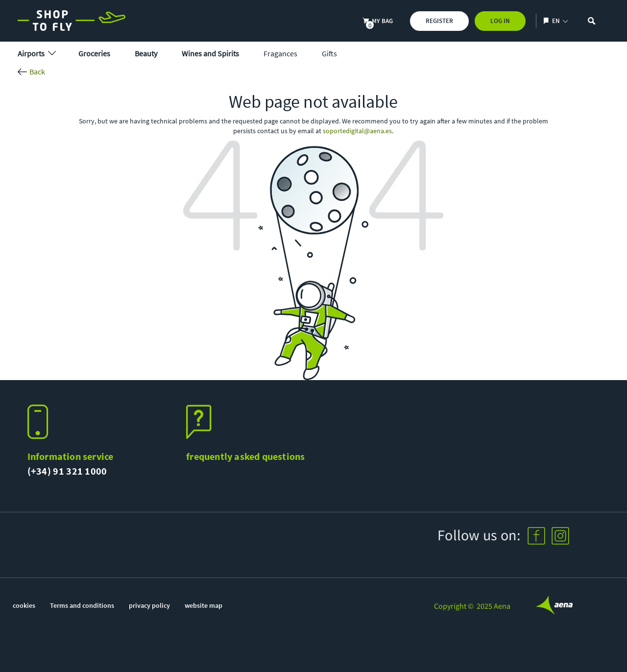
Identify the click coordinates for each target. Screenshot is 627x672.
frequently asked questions (245, 456)
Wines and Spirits (210, 53)
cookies (24, 605)
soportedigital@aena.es (357, 131)
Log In (500, 21)
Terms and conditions (82, 605)
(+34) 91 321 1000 (67, 471)
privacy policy (149, 605)
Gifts (329, 53)
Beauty (146, 53)
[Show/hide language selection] (547, 21)
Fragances (280, 53)
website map (204, 605)
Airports (36, 53)
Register (439, 21)
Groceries (94, 53)
